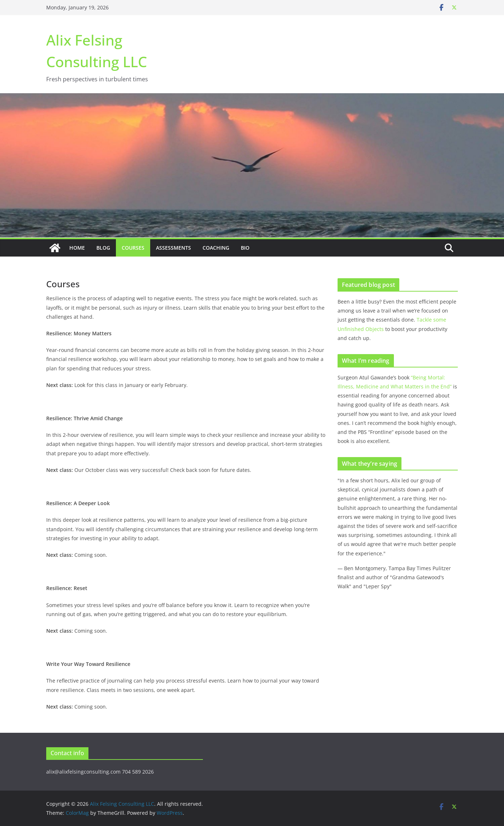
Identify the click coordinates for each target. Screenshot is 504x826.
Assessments (173, 248)
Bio (245, 248)
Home (77, 248)
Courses (133, 248)
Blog (103, 248)
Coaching (216, 248)
